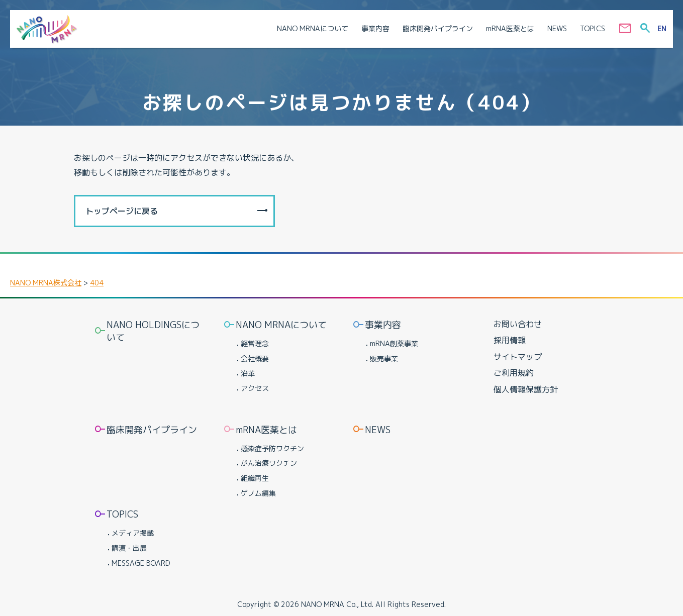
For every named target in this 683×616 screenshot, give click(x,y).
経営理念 (255, 343)
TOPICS (122, 514)
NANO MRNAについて (281, 325)
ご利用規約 (514, 373)
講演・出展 (129, 548)
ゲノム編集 (258, 493)
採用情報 (510, 340)
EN (662, 28)
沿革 (248, 373)
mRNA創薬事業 (394, 343)
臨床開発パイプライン (152, 430)
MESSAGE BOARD (141, 563)
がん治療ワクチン (269, 463)
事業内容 (383, 325)
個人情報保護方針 (526, 389)
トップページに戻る (122, 211)
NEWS (378, 430)
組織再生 (255, 478)
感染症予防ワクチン (272, 448)
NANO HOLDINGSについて (153, 331)
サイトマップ (518, 357)
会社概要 (255, 358)
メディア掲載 (133, 533)
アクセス (255, 388)
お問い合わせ (518, 324)
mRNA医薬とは (266, 430)
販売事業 (384, 358)
